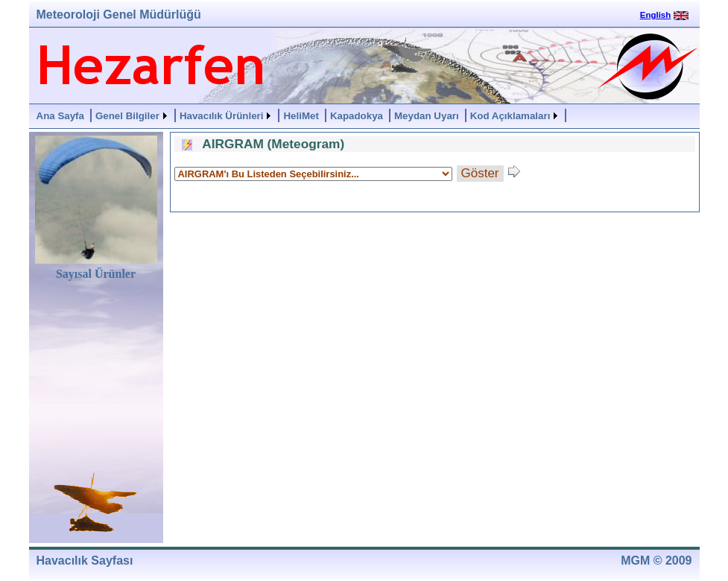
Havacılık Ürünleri (222, 116)
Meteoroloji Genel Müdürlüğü (119, 15)
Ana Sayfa (60, 116)
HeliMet (301, 116)
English (656, 15)
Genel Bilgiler (127, 116)
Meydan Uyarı (427, 116)
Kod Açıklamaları (510, 116)
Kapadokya (357, 116)
